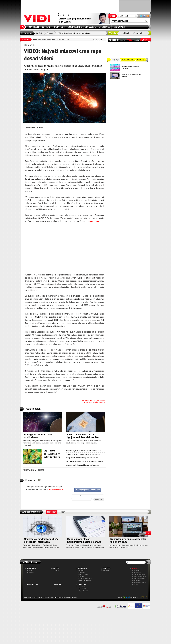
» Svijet (30, 571)
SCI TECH (56, 568)
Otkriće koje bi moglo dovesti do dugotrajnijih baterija (84, 461)
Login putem (89, 490)
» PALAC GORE (83, 575)
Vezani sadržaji (30, 127)
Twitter (141, 16)
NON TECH (31, 568)
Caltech (41, 470)
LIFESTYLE (82, 585)
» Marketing (136, 571)
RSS (148, 16)
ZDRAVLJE (57, 585)
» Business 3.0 (83, 589)
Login (145, 40)
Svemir (139, 33)
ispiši (101, 40)
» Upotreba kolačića (139, 579)
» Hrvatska (31, 573)
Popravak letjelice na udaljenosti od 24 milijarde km (84, 451)
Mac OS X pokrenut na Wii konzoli (131, 76)
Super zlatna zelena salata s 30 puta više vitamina (52, 454)
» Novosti (81, 571)
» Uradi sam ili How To (85, 579)
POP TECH (107, 568)
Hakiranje (126, 33)
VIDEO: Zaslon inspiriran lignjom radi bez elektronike (83, 436)
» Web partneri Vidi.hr (139, 575)
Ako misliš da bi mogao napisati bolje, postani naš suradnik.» (93, 401)
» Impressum (137, 573)
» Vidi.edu (81, 577)
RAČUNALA (82, 568)
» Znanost (56, 571)
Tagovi (41, 127)
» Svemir (106, 571)
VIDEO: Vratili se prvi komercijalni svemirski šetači (83, 454)
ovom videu (94, 221)
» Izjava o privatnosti (139, 577)
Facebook (144, 16)
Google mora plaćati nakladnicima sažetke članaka (84, 540)
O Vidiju (136, 568)
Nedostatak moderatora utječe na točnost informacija (41, 540)
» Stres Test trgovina (84, 581)
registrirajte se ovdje (56, 489)
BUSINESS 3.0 (33, 585)
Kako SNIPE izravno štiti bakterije (131, 67)
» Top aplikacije (83, 591)
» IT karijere (82, 587)
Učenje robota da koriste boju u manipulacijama (82, 458)
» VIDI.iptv (81, 573)
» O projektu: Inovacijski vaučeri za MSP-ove (139, 583)
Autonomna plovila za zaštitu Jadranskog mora (82, 465)
